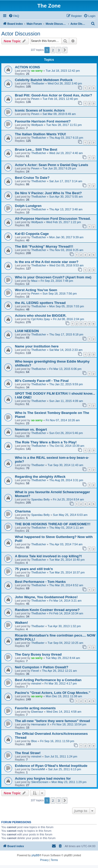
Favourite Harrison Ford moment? (43, 121)
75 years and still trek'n (34, 569)
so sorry (37, 71)
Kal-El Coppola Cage (32, 234)
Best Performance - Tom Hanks (40, 582)
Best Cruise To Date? (32, 178)
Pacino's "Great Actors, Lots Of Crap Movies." (53, 693)
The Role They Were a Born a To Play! (46, 442)
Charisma (23, 511)
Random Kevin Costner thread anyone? (47, 610)
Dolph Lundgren (28, 206)
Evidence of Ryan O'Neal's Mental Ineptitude (51, 766)
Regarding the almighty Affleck (40, 477)
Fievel (35, 671)
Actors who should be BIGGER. (41, 316)
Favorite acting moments (35, 708)
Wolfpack (37, 125)
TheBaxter (38, 83)
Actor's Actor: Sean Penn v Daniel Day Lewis (51, 165)
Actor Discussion (21, 34)
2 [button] (53, 50)
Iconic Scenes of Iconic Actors (40, 110)
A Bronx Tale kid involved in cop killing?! (48, 556)
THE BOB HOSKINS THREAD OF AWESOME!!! (53, 524)
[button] (65, 50)
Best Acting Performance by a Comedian (48, 680)
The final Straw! (28, 753)
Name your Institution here (37, 346)
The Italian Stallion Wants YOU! (41, 134)
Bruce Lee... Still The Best (36, 149)
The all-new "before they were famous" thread (52, 721)
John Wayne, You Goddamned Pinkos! (46, 597)
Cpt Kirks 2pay (41, 319)
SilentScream (40, 782)
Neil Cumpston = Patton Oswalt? (42, 667)
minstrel (36, 683)
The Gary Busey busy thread (38, 654)
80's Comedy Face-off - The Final (42, 381)
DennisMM (38, 769)
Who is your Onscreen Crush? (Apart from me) (53, 277)
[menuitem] (14, 16)
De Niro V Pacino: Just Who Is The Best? (48, 193)
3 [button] (59, 50)
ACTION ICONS (27, 67)
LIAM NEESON (27, 331)
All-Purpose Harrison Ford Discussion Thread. (53, 219)
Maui (34, 281)
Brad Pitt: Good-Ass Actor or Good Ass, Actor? (53, 95)
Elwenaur (37, 712)
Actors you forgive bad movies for (43, 778)
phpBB (36, 855)
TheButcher (39, 138)
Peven (35, 99)
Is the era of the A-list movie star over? (47, 262)
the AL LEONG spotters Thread (40, 303)
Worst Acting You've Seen (36, 290)
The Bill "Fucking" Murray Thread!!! (44, 246)
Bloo (34, 741)
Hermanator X (40, 724)
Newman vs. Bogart (31, 429)
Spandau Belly (40, 499)
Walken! (21, 623)
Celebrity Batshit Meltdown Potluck (44, 80)
